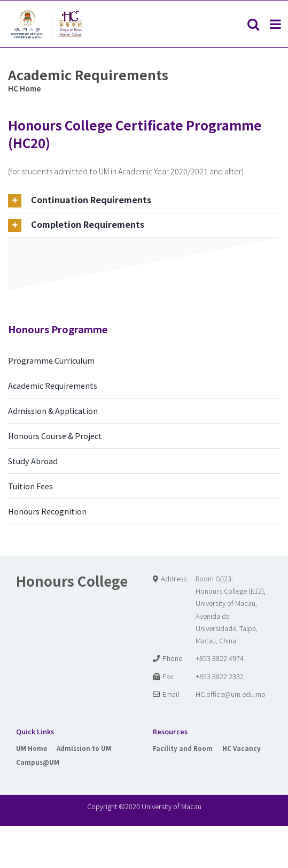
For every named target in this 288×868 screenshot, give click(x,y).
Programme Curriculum (51, 360)
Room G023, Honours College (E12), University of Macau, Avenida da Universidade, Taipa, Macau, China (231, 610)
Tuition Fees (30, 486)
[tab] (144, 201)
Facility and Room (183, 748)
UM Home (32, 748)
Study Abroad (33, 461)
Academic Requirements (53, 385)
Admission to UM (84, 748)
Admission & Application (53, 410)
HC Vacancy (242, 748)
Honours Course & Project (55, 436)
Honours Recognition (47, 511)
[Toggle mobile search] (253, 24)
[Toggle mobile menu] (276, 24)
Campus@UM (38, 762)
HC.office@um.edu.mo (231, 694)
